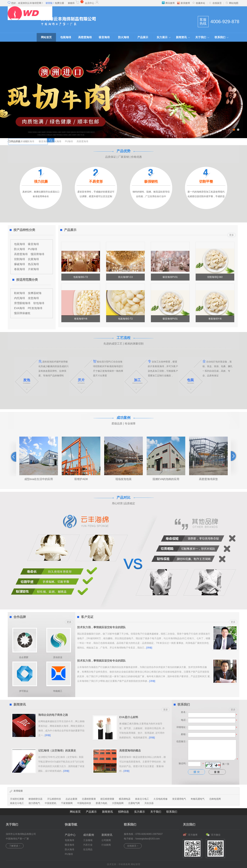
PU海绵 (69, 141)
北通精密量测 (89, 799)
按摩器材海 (35, 293)
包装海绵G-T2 (81, 277)
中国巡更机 (51, 803)
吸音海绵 (104, 37)
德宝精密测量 (107, 799)
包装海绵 (66, 37)
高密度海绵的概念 (130, 751)
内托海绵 (19, 298)
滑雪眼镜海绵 (22, 303)
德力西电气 (34, 803)
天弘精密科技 (54, 799)
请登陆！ (50, 3)
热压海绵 (33, 264)
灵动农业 (58, 657)
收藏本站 (199, 3)
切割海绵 (19, 259)
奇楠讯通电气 (198, 799)
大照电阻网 (118, 803)
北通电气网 (134, 803)
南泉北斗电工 (142, 799)
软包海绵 (39, 303)
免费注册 (59, 3)
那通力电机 (102, 803)
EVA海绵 (19, 308)
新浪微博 (184, 3)
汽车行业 (88, 845)
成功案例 (89, 835)
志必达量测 (71, 799)
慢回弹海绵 (37, 254)
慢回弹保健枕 (22, 313)
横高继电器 (125, 799)
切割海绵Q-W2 (215, 277)
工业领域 (88, 840)
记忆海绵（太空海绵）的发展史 (57, 751)
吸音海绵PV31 (170, 277)
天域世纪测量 (17, 799)
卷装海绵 (19, 269)
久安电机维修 (161, 799)
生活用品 (88, 849)
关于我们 (201, 37)
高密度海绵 (85, 37)
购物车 (74, 3)
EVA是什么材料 (129, 717)
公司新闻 (106, 840)
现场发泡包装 (123, 479)
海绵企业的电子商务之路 (53, 715)
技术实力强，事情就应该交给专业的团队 (102, 627)
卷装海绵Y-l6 (81, 319)
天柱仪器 (149, 803)
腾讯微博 (168, 3)
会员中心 (92, 3)
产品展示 (143, 37)
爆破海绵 (19, 264)
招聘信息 (123, 812)
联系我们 (220, 37)
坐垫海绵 (33, 298)
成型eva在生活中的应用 (39, 479)
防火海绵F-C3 (126, 277)
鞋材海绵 (19, 293)
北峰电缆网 (215, 799)
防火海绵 (123, 37)
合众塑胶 (24, 657)
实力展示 (162, 37)
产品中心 (70, 835)
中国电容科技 (84, 803)
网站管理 (135, 864)
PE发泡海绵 (35, 308)
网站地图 (232, 3)
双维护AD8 (81, 479)
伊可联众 (24, 691)
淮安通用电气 (179, 799)
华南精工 (58, 691)
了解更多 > (15, 846)
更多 (232, 235)
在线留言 (215, 3)
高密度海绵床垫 (208, 479)
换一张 (226, 764)
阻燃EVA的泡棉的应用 (166, 479)
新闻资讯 (181, 37)
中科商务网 (124, 864)
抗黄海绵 (33, 259)
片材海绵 (33, 269)
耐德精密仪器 (36, 799)
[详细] (149, 648)
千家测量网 (67, 803)
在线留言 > (133, 846)
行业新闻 (106, 845)
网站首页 (46, 37)
